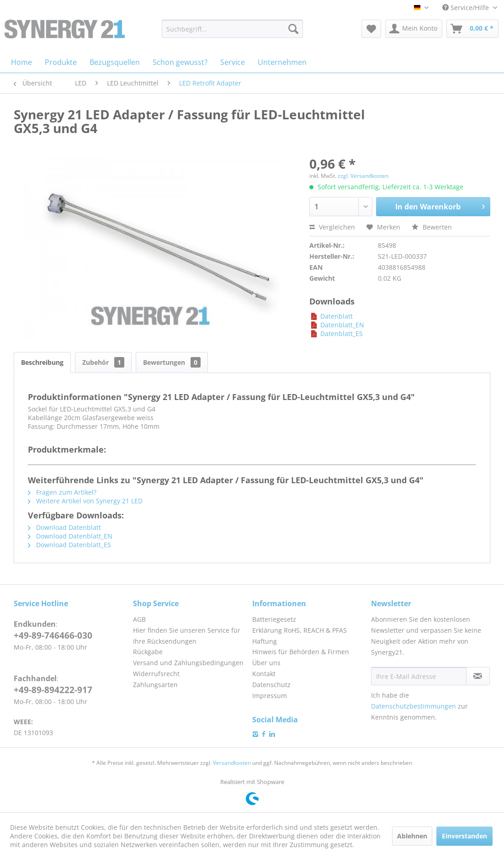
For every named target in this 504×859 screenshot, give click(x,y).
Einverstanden (464, 836)
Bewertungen (172, 362)
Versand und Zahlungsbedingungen (188, 663)
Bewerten (432, 227)
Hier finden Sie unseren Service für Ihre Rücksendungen (187, 636)
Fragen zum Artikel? (62, 492)
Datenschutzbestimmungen (414, 706)
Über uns (266, 663)
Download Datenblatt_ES (69, 545)
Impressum (270, 696)
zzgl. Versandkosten (363, 176)
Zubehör (103, 362)
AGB (139, 619)
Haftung (265, 641)
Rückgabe (148, 652)
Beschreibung (42, 362)
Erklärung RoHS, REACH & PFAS (300, 630)
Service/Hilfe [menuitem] (467, 8)
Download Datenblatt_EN (70, 536)
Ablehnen (412, 836)
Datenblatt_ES (336, 333)
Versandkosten (232, 763)
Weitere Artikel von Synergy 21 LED (85, 501)
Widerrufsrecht (156, 674)
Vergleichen (332, 227)
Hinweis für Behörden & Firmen (301, 652)
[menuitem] (232, 29)
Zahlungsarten (155, 685)
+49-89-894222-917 (53, 690)
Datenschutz (271, 685)
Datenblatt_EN (337, 325)
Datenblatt (331, 316)
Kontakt (264, 674)
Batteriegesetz (274, 619)
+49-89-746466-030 (53, 635)
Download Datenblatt (64, 527)
